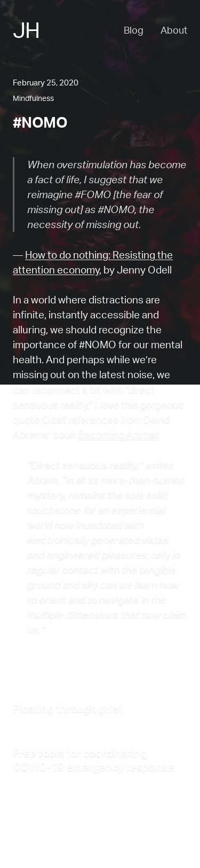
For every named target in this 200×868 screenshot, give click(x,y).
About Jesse (36, 844)
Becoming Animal (118, 434)
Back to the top (40, 829)
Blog (134, 30)
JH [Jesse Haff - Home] (26, 30)
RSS (103, 844)
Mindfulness (33, 98)
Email (131, 844)
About (174, 30)
